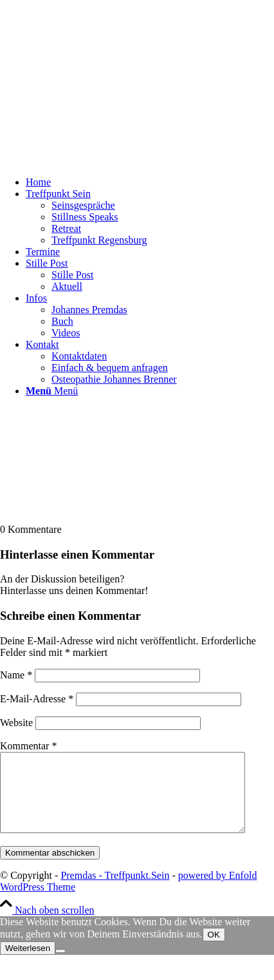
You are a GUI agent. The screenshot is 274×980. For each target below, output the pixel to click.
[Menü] (52, 391)
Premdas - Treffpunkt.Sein (115, 891)
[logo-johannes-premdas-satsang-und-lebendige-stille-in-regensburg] (96, 160)
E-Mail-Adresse (37, 699)
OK (214, 950)
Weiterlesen (28, 964)
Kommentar (28, 746)
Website (16, 723)
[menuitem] (150, 182)
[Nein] (60, 966)
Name (16, 675)
